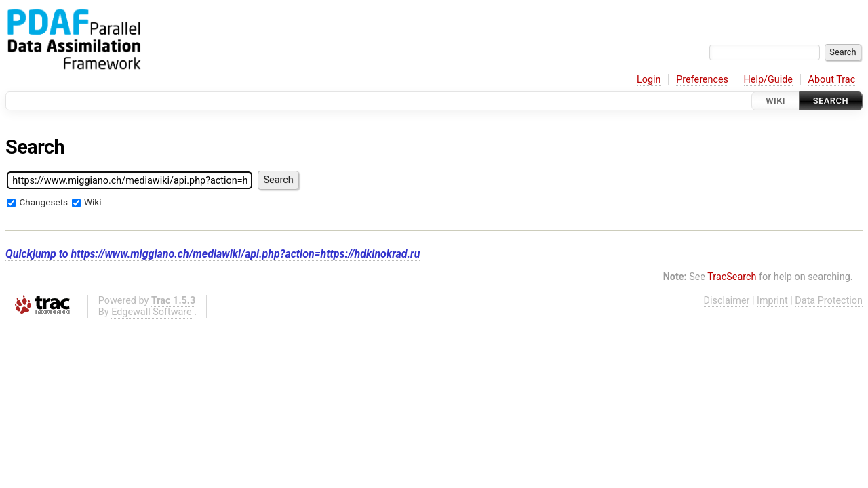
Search (831, 101)
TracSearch (732, 277)
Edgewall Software (152, 312)
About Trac (832, 80)
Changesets (43, 202)
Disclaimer (727, 301)
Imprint (772, 301)
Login (649, 80)
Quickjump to (213, 254)
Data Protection (829, 301)
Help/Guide (768, 80)
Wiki (775, 101)
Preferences (702, 80)
